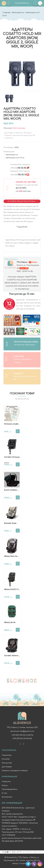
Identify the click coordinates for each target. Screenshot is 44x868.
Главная (6, 13)
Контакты (7, 797)
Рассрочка (7, 763)
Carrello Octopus (12, 457)
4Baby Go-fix (10, 622)
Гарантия (7, 755)
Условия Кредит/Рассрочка (21, 201)
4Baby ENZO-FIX (12, 589)
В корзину (18, 431)
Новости (6, 782)
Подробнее (22, 227)
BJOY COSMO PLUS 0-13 (15, 490)
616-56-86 (18, 168)
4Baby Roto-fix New (13, 556)
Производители (10, 789)
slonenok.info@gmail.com (22, 731)
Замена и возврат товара (15, 771)
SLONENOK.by (22, 3)
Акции (5, 785)
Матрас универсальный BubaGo (20, 424)
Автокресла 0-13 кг (15, 158)
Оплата (6, 759)
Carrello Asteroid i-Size (15, 656)
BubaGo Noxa (10, 523)
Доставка (7, 767)
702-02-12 (18, 175)
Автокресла (18, 13)
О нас (5, 793)
